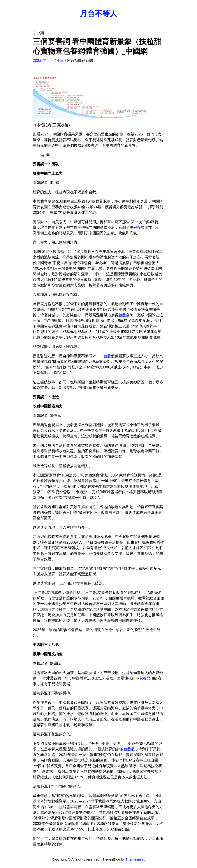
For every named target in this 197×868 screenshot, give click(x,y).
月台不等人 (98, 13)
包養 (137, 227)
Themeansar (135, 859)
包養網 (129, 749)
